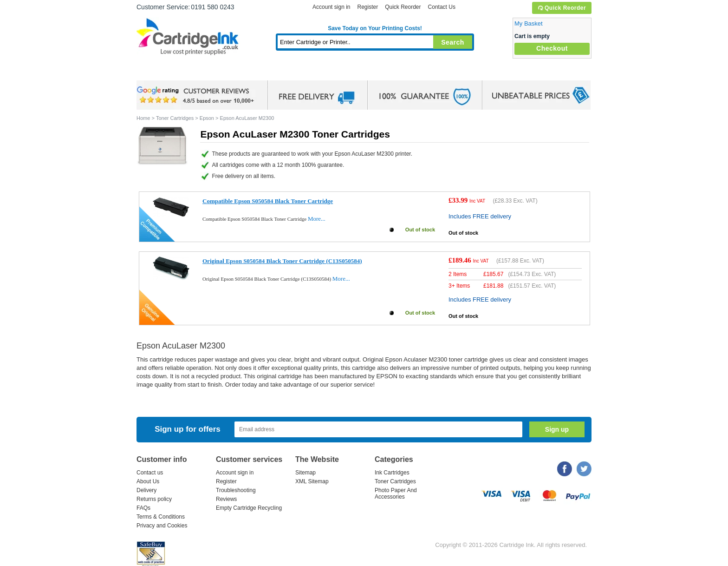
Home (155, 72)
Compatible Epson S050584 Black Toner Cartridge (268, 201)
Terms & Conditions (161, 517)
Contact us (150, 473)
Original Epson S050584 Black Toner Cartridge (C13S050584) (282, 261)
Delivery (146, 490)
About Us (148, 481)
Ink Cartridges (207, 72)
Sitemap (305, 473)
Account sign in (331, 7)
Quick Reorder (562, 8)
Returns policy (154, 499)
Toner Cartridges (279, 72)
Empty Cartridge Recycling (249, 508)
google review (197, 95)
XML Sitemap (312, 481)
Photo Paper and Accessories (377, 72)
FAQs (143, 508)
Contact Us (442, 7)
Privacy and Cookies (162, 526)
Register (367, 7)
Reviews (226, 499)
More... (317, 219)
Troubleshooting (236, 490)
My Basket (529, 23)
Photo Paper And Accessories (396, 494)
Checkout (552, 48)
